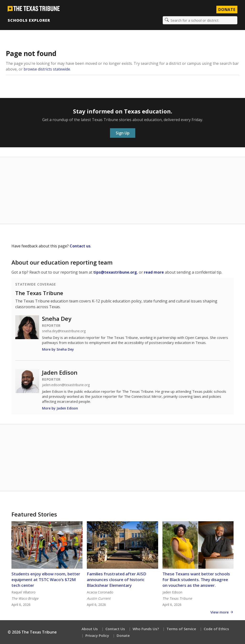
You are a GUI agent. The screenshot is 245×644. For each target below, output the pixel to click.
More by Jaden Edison (60, 408)
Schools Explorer (29, 20)
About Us (90, 629)
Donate (123, 635)
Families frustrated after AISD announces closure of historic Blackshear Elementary (117, 580)
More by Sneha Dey (58, 349)
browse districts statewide (47, 69)
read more (154, 272)
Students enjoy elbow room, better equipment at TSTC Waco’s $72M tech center (46, 580)
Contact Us (115, 629)
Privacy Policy (97, 635)
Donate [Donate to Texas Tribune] (227, 10)
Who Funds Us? (146, 629)
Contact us (80, 246)
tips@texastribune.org (115, 272)
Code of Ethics (216, 629)
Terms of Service (181, 629)
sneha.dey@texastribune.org (64, 331)
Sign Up (123, 133)
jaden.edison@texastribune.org (66, 385)
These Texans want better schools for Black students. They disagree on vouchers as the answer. (196, 580)
